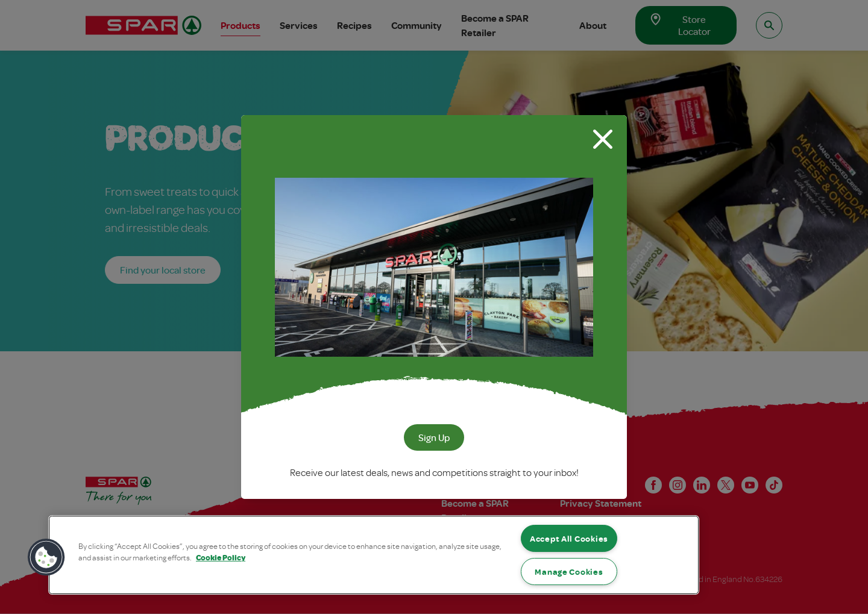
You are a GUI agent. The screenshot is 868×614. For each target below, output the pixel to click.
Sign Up (434, 437)
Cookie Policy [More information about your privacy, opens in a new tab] (221, 557)
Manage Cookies (569, 572)
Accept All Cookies (569, 538)
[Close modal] (603, 139)
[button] (46, 557)
